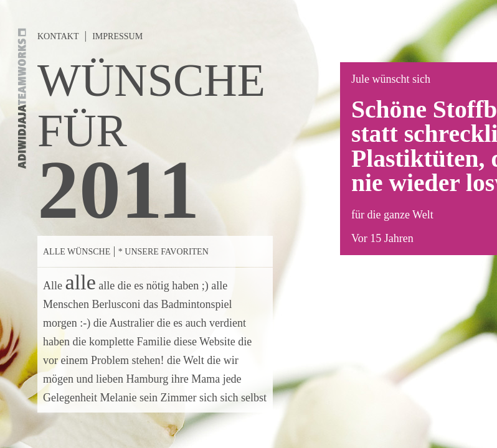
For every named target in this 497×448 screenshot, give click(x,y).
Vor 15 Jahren (382, 238)
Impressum (117, 36)
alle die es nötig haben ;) (153, 286)
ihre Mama (196, 379)
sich (208, 398)
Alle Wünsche (77, 252)
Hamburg (147, 379)
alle (81, 282)
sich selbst (243, 398)
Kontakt (58, 36)
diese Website (205, 342)
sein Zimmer (168, 398)
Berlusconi (116, 304)
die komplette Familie (121, 342)
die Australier (124, 323)
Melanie (118, 398)
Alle (53, 286)
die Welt (186, 360)
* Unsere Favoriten (163, 252)
